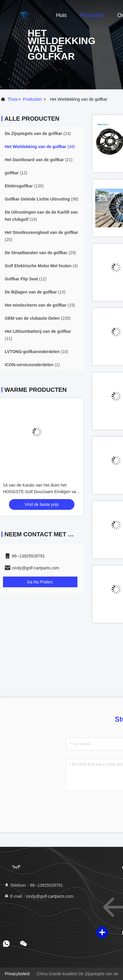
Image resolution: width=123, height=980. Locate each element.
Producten (92, 15)
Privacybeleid (17, 974)
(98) (42, 199)
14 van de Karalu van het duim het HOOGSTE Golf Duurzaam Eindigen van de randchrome (41, 492)
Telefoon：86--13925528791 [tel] (34, 885)
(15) (35, 292)
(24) (38, 133)
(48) (40, 147)
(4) (41, 266)
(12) (16, 173)
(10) (36, 352)
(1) (32, 365)
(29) (40, 253)
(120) (24, 186)
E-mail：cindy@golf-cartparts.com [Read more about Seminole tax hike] (39, 896)
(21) (39, 160)
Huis (61, 15)
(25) (42, 236)
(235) (38, 318)
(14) (41, 216)
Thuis (13, 99)
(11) (38, 335)
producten (32, 99)
